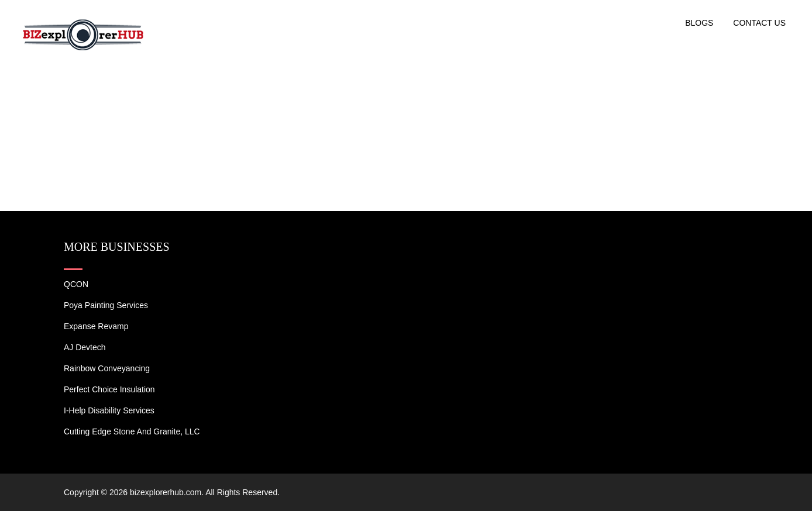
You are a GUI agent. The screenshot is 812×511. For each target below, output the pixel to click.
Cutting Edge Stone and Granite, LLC (132, 431)
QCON (76, 284)
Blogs (699, 23)
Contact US (759, 23)
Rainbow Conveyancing (107, 368)
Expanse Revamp (96, 326)
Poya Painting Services (106, 305)
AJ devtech (85, 347)
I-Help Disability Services (109, 410)
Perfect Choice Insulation (109, 389)
